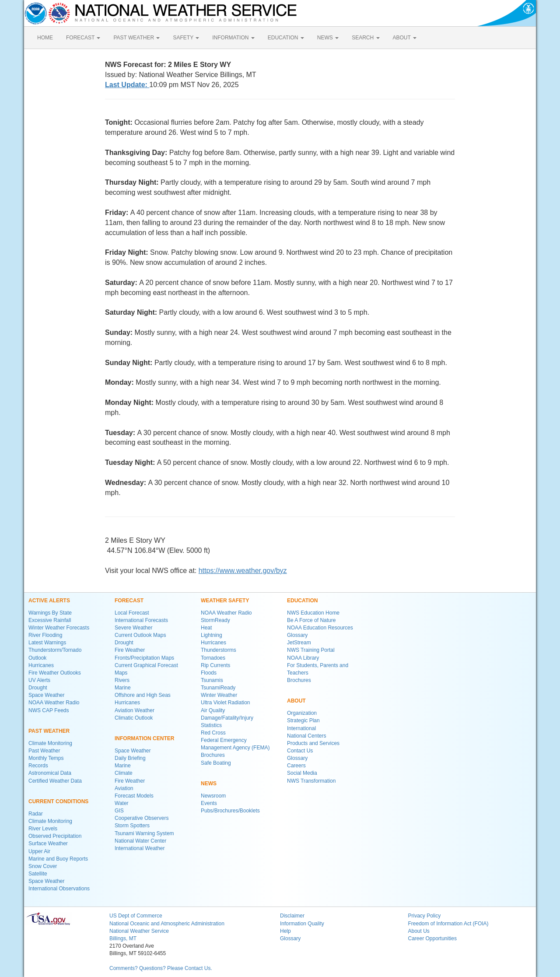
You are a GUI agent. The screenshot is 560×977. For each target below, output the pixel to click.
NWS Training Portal (311, 650)
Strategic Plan (303, 720)
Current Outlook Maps (140, 635)
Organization (302, 713)
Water (122, 803)
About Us (419, 931)
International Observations (59, 889)
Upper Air (39, 851)
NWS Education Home (313, 613)
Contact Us (300, 751)
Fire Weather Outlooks (55, 673)
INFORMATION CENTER (144, 738)
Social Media (302, 773)
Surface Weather (48, 843)
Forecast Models (134, 796)
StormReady (215, 620)
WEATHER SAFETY (225, 601)
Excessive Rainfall (50, 620)
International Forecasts (141, 620)
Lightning (212, 635)
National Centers (306, 736)
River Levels (43, 829)
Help (285, 931)
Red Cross (213, 733)
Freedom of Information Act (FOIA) (448, 924)
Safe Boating (216, 763)
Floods (209, 673)
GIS (119, 811)
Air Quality (213, 710)
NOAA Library (303, 658)
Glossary (297, 635)
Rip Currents (215, 665)
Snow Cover (43, 866)
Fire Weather (130, 650)
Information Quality (302, 924)
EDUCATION (286, 38)
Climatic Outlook (134, 718)
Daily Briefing (130, 758)
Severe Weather (134, 628)
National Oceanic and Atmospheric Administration (167, 924)
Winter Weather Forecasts (59, 628)
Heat (206, 628)
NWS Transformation (311, 781)
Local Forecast (132, 613)
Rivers (122, 680)
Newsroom (213, 796)
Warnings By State (50, 613)
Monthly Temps (46, 758)
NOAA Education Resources (320, 628)
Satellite (38, 874)
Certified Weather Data (55, 781)
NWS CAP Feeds (49, 710)
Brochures (213, 755)
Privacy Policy (425, 916)
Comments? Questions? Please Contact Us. (161, 968)
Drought (38, 688)
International (301, 728)
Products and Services (313, 743)
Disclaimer (292, 916)
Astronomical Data (50, 773)
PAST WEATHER (136, 38)
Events (209, 803)
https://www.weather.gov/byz (243, 571)
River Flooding (45, 635)
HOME (45, 38)
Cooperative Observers (142, 818)
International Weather (140, 848)
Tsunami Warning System (144, 833)
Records (38, 766)
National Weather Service (139, 931)
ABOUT (405, 38)
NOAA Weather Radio (54, 703)
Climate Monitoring (50, 743)
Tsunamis (212, 680)
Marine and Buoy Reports (58, 859)
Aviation (124, 788)
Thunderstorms (219, 650)
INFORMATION (233, 38)
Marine (123, 688)
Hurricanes (41, 665)
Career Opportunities (432, 938)
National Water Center (140, 841)
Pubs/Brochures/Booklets (230, 811)
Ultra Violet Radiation (226, 703)
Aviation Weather (135, 710)
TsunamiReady (218, 688)
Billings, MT (123, 938)
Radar (36, 814)
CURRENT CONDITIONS (58, 801)
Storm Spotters (132, 826)
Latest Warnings (47, 643)
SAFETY (186, 38)
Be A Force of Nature (311, 620)
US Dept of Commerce (136, 916)
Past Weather (44, 751)
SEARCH (366, 38)
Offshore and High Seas (143, 695)
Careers (296, 766)
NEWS (328, 38)
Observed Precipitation (55, 836)
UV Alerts (39, 680)
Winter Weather (219, 695)
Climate (124, 773)
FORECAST (83, 38)
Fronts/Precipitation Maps (144, 658)
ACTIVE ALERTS (49, 601)
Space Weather (47, 695)
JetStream (299, 643)
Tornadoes (213, 658)
